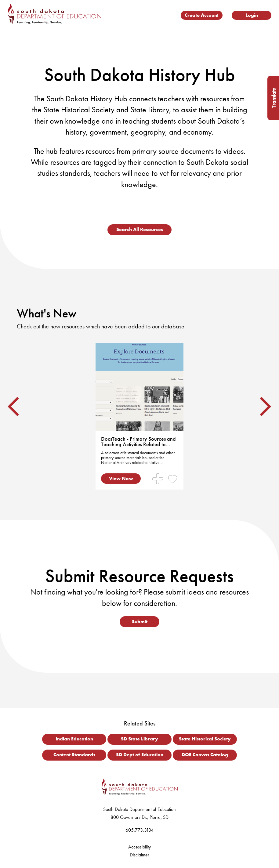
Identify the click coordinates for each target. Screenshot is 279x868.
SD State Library (139, 739)
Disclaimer (139, 855)
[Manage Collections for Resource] (158, 479)
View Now (121, 478)
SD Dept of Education (140, 755)
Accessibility (139, 847)
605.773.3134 (139, 830)
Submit (140, 622)
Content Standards (74, 755)
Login (252, 15)
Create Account (202, 15)
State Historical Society (205, 739)
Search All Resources (140, 229)
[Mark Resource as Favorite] (173, 479)
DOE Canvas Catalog (205, 755)
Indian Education (74, 739)
